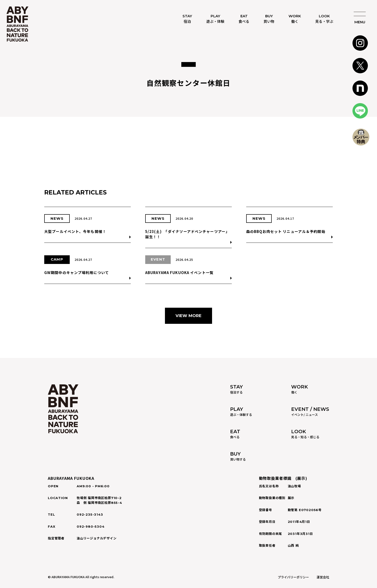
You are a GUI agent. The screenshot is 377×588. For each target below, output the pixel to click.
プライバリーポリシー (293, 577)
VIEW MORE (188, 316)
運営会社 (323, 577)
